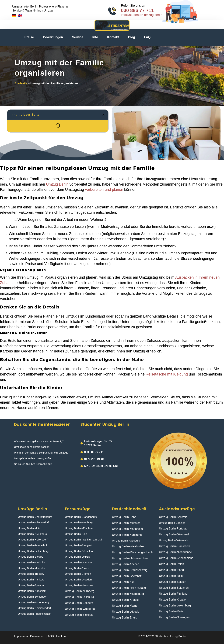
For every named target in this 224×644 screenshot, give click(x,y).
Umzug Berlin (57, 184)
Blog (132, 37)
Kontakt (113, 37)
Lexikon (61, 637)
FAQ (147, 37)
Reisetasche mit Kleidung (167, 374)
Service (78, 37)
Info (95, 37)
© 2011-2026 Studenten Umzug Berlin (162, 637)
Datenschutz (38, 637)
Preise (29, 37)
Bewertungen (53, 37)
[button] (103, 115)
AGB (51, 637)
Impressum (21, 637)
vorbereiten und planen (104, 190)
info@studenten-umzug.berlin (141, 15)
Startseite (21, 83)
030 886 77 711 (137, 10)
